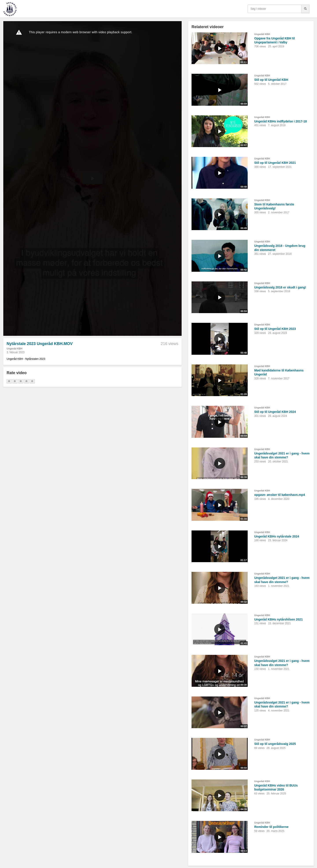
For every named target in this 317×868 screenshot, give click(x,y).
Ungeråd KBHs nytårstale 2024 (277, 536)
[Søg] (305, 9)
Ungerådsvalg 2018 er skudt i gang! (280, 287)
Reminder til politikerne (271, 827)
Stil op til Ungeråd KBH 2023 (275, 329)
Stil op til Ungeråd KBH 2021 (275, 163)
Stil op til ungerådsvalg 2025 (275, 744)
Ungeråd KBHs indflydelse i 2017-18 (281, 121)
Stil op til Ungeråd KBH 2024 (275, 412)
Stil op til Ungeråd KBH (271, 80)
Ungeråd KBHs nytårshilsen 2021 (278, 619)
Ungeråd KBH (15, 349)
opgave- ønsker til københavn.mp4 (280, 495)
